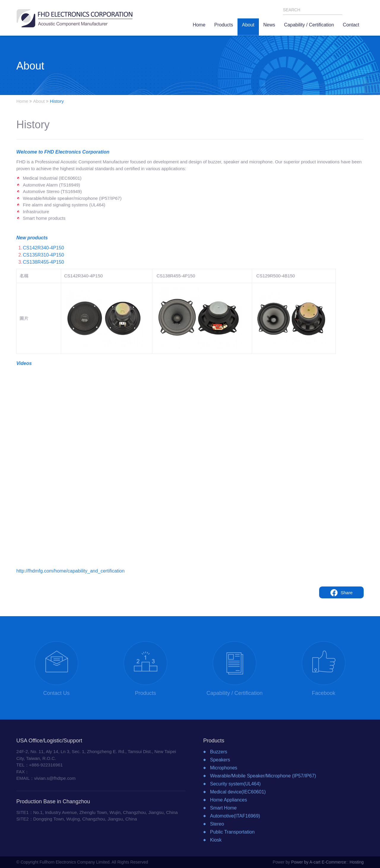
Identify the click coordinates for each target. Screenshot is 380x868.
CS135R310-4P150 (43, 255)
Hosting (357, 862)
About (39, 101)
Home (22, 101)
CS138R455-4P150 (43, 262)
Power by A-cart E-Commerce (319, 862)
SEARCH (338, 10)
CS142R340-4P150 (43, 248)
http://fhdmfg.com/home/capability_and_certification (71, 571)
